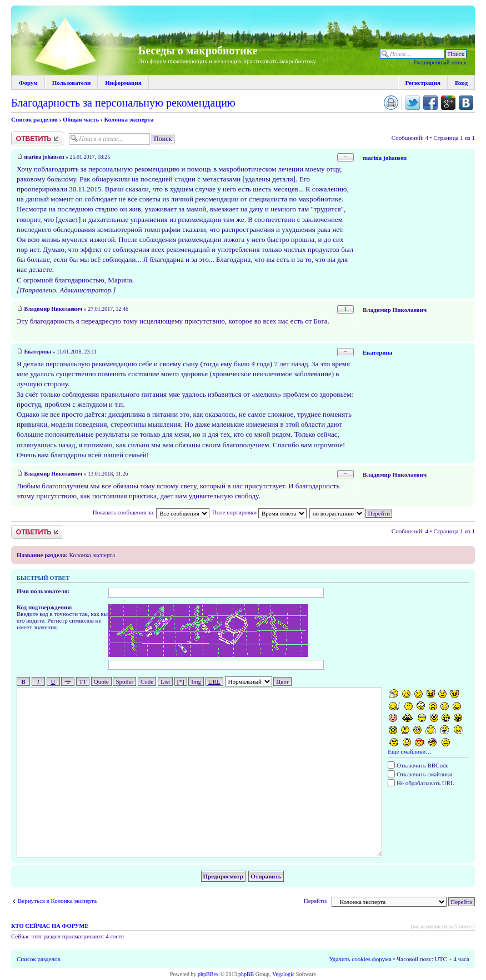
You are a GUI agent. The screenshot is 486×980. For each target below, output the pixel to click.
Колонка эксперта (129, 119)
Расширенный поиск (440, 62)
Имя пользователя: (43, 591)
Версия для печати (391, 103)
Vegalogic (283, 974)
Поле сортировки (259, 512)
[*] (181, 681)
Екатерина (38, 352)
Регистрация (423, 83)
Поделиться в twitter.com (413, 103)
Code (147, 681)
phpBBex (208, 974)
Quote (101, 681)
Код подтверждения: (45, 607)
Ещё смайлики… (410, 751)
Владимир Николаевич (54, 309)
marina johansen (44, 157)
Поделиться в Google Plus (448, 103)
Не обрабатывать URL (421, 783)
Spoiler (124, 681)
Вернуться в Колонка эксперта (57, 901)
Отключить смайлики (420, 774)
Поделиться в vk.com (466, 103)
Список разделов (34, 119)
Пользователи (71, 83)
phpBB (246, 974)
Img (196, 681)
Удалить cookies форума (360, 959)
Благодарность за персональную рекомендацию (123, 103)
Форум (28, 83)
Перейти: (316, 901)
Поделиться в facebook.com (430, 103)
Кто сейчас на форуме (50, 926)
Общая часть (81, 119)
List (165, 681)
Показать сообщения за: (151, 512)
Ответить (37, 138)
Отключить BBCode (418, 765)
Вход (461, 83)
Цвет (282, 681)
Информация (123, 83)
